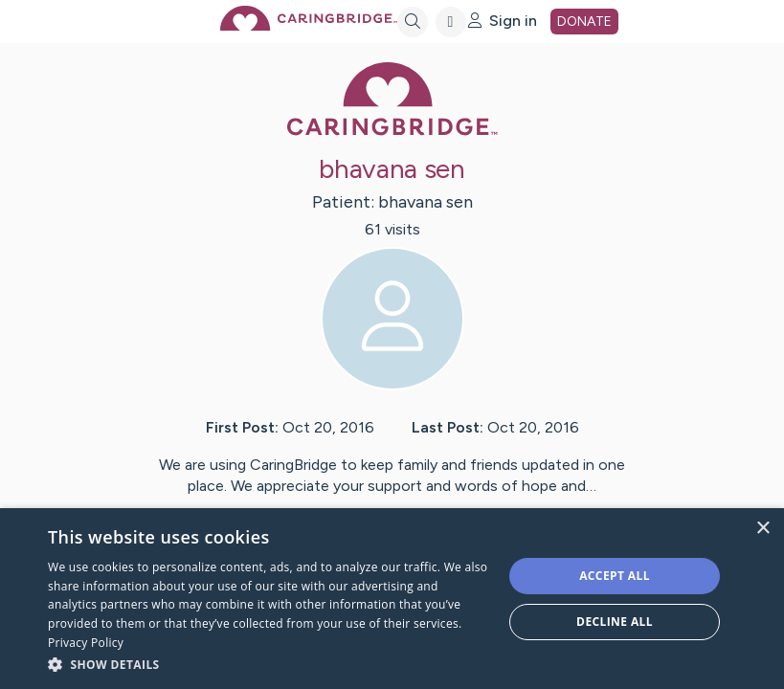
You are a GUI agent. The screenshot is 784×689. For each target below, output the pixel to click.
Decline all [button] (615, 622)
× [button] (762, 529)
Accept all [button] (615, 576)
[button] (269, 664)
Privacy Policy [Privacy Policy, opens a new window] (86, 643)
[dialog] (392, 599)
